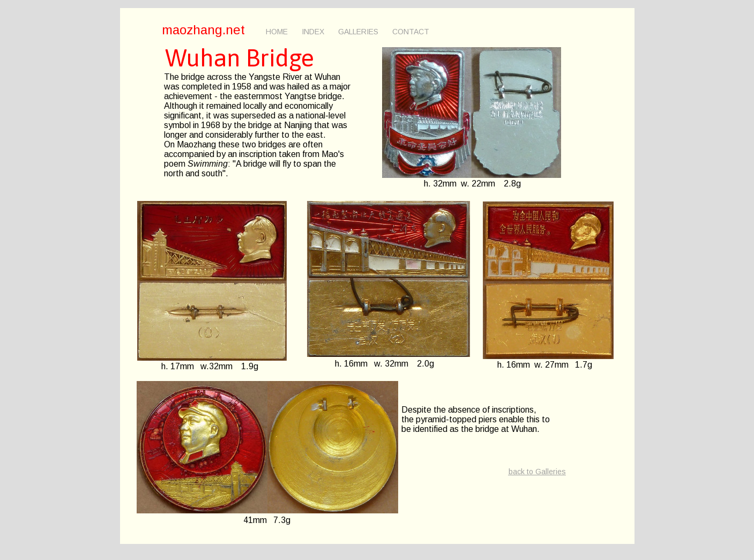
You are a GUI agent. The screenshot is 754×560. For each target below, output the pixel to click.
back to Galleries (537, 472)
